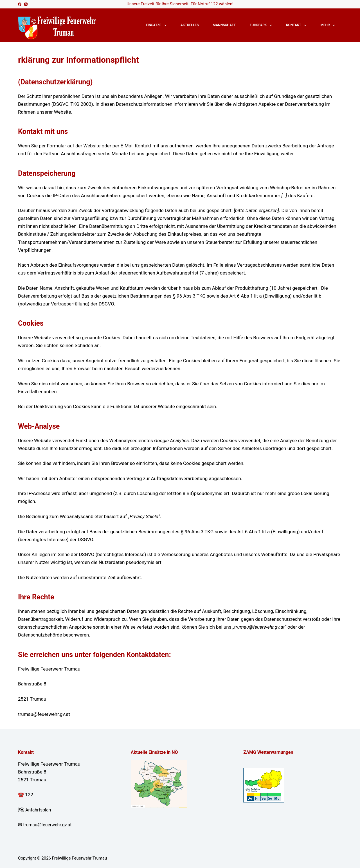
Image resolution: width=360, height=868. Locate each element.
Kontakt (297, 25)
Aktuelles (190, 25)
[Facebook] (20, 4)
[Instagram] (26, 4)
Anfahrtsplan (39, 810)
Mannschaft (224, 25)
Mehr (329, 25)
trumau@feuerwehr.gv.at (49, 825)
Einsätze (157, 25)
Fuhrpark (262, 25)
